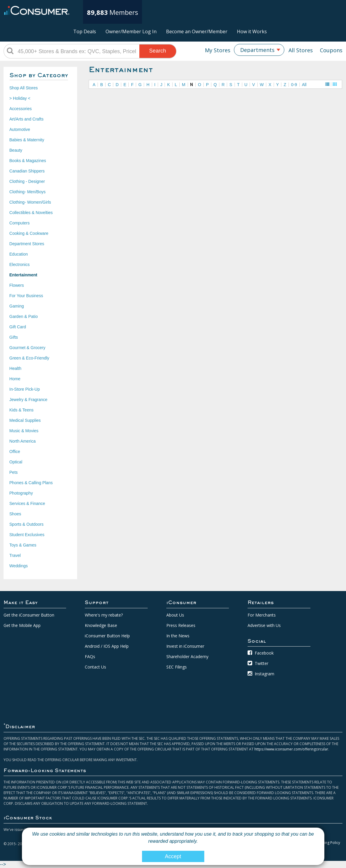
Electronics (20, 264)
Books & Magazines (28, 161)
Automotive (20, 129)
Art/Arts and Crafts (27, 119)
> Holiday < (20, 98)
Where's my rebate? (104, 615)
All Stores (301, 50)
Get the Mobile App (22, 625)
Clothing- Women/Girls (30, 202)
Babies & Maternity (27, 140)
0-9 (294, 85)
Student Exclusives (27, 535)
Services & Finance (27, 503)
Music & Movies (24, 431)
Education (19, 254)
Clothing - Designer (27, 181)
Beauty (16, 150)
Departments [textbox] (257, 50)
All (304, 85)
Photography (21, 493)
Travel (15, 555)
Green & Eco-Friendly (30, 358)
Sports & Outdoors (27, 524)
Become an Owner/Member (197, 31)
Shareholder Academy (187, 656)
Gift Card (18, 327)
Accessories (21, 109)
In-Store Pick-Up (25, 389)
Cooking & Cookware (29, 233)
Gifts (14, 337)
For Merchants (262, 615)
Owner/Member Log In (131, 31)
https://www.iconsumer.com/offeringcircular (291, 749)
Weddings (19, 566)
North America (23, 441)
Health (15, 368)
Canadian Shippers (27, 171)
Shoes (15, 514)
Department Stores (27, 244)
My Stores (218, 50)
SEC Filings (177, 667)
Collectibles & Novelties (31, 213)
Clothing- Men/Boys (28, 192)
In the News (178, 636)
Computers (20, 223)
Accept (173, 856)
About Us (175, 615)
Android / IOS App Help (107, 646)
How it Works (252, 31)
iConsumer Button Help (107, 636)
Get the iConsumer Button (29, 615)
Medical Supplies (25, 420)
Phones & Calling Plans (31, 483)
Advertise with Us (264, 625)
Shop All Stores (24, 88)
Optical (16, 462)
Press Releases (181, 625)
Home (15, 379)
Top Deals (85, 31)
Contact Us (95, 667)
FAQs (90, 656)
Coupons (331, 50)
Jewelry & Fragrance (28, 400)
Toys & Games (23, 545)
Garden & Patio (24, 316)
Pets (14, 472)
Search (158, 51)
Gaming (17, 306)
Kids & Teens (21, 410)
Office (15, 452)
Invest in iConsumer (185, 646)
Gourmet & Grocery (27, 348)
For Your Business (26, 296)
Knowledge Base (101, 625)
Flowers (17, 285)
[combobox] (259, 50)
